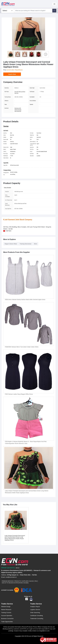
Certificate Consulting (37, 616)
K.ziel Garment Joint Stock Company (18, 220)
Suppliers (25, 581)
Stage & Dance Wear (11, 244)
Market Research (6, 610)
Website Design (6, 607)
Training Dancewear (26, 244)
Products (18, 581)
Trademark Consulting (37, 619)
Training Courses (6, 613)
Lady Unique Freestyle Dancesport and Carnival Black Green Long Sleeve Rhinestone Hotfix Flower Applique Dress (15, 538)
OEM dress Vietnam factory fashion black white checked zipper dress (25, 300)
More (36, 244)
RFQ (36, 581)
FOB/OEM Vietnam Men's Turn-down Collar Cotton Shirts (22, 347)
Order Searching (35, 613)
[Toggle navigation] (54, 4)
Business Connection (7, 619)
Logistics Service (35, 610)
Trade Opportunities (7, 622)
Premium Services (8, 581)
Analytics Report (35, 607)
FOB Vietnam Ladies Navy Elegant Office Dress (19, 394)
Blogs (32, 581)
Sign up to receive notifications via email (15, 583)
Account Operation (7, 616)
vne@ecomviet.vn (11, 577)
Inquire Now (12, 74)
